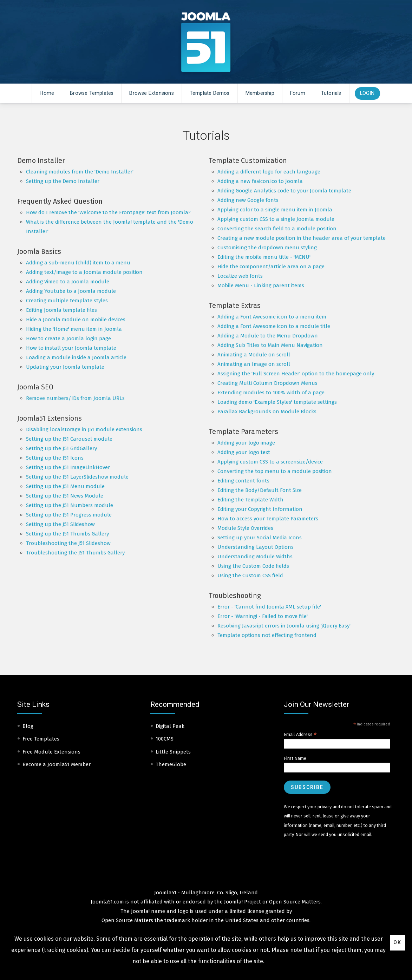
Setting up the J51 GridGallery (61, 448)
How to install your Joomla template (71, 348)
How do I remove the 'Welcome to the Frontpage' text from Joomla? (108, 212)
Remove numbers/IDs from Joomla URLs (75, 398)
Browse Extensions (151, 93)
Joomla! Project (242, 902)
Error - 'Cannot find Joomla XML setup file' (269, 607)
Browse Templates (92, 93)
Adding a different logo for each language (269, 172)
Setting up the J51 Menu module (65, 486)
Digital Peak (170, 726)
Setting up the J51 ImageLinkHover (68, 467)
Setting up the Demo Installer (63, 181)
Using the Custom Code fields (253, 566)
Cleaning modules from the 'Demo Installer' (80, 172)
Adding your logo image (246, 443)
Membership (260, 93)
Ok (397, 942)
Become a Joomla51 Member (57, 764)
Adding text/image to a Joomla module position (84, 272)
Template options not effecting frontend (267, 635)
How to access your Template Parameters (268, 519)
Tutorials (331, 93)
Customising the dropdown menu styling (267, 248)
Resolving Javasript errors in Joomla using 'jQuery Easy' (284, 626)
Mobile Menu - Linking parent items (261, 285)
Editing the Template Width (250, 500)
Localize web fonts (240, 276)
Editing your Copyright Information (260, 509)
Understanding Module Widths (255, 557)
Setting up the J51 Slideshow (60, 524)
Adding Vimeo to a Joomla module (68, 282)
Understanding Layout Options (256, 547)
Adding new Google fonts (248, 200)
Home (47, 93)
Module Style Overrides (245, 528)
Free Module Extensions (51, 752)
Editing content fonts (243, 481)
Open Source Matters (295, 902)
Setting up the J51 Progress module (69, 515)
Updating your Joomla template (65, 367)
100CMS (165, 739)
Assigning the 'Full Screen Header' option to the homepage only (296, 374)
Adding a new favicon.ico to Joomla (260, 181)
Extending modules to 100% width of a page (271, 393)
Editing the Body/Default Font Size (260, 490)
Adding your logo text (244, 452)
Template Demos (210, 93)
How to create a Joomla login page (68, 338)
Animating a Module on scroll (254, 355)
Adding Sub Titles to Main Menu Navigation (270, 345)
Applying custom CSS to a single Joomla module (276, 219)
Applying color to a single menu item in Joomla (275, 210)
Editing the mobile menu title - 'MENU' (264, 257)
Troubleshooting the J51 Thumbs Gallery (75, 553)
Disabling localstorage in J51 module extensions (84, 429)
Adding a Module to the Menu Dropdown (268, 336)
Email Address (300, 735)
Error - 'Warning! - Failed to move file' (263, 616)
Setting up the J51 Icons (55, 458)
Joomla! (140, 911)
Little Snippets (173, 752)
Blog (28, 726)
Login (367, 93)
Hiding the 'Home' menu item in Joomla (74, 329)
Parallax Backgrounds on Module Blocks (267, 412)
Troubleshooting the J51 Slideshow (68, 543)
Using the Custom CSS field (250, 575)
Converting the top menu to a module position (275, 471)
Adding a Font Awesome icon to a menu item (272, 317)
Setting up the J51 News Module (65, 496)
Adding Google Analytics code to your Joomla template (284, 191)
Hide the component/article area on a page (271, 267)
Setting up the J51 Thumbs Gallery (67, 534)
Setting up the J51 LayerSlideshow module (77, 477)
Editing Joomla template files (61, 310)
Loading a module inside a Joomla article (76, 357)
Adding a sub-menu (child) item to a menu (78, 263)
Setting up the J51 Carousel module (69, 439)
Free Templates (41, 739)
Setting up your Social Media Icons (260, 538)
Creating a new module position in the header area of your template (302, 238)
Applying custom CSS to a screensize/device (270, 462)
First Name (295, 758)
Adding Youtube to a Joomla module (71, 291)
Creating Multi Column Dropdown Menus (267, 383)
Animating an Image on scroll (254, 364)
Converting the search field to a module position (277, 229)
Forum (298, 93)
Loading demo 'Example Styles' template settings (277, 402)
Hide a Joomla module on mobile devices (76, 320)
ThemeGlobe (171, 764)
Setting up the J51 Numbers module (70, 505)
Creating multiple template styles (67, 301)
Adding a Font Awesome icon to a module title (274, 326)
